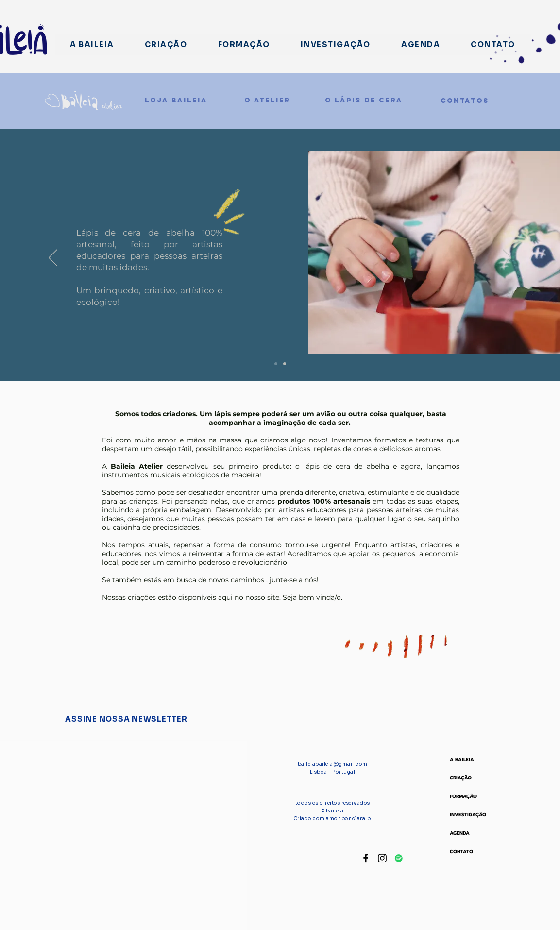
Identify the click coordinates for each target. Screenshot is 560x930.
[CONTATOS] (465, 101)
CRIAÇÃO (461, 778)
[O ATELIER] (268, 101)
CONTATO (461, 852)
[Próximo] (507, 258)
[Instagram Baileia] (382, 858)
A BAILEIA (462, 759)
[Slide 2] (276, 364)
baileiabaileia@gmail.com (333, 764)
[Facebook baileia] (366, 858)
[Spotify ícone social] (399, 858)
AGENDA (460, 833)
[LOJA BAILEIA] (176, 101)
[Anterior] (53, 258)
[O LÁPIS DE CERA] (364, 101)
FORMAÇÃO (463, 796)
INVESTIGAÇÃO (468, 815)
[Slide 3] (285, 364)
